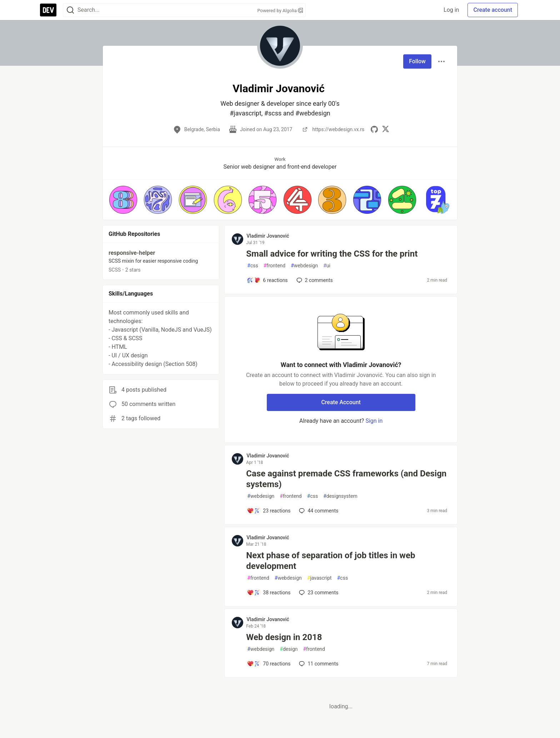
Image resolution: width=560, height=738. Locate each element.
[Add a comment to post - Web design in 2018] (269, 664)
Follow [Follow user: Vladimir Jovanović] (417, 61)
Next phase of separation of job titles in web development (331, 561)
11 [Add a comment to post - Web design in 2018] (318, 664)
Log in (451, 10)
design (289, 649)
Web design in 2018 (284, 637)
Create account (493, 10)
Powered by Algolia (280, 11)
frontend (274, 266)
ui (327, 266)
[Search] (70, 10)
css (252, 266)
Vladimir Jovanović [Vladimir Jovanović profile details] (268, 236)
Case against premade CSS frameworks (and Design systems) (346, 479)
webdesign (304, 266)
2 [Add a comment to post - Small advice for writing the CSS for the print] (314, 280)
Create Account (341, 402)
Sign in (374, 421)
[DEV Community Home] (48, 10)
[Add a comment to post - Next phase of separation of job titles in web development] (269, 593)
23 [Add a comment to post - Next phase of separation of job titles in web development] (318, 593)
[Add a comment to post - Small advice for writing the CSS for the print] (267, 280)
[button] (123, 200)
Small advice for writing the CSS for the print (332, 254)
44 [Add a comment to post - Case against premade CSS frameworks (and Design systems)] (318, 511)
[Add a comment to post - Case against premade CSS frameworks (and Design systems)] (269, 511)
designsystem (340, 496)
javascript (319, 578)
